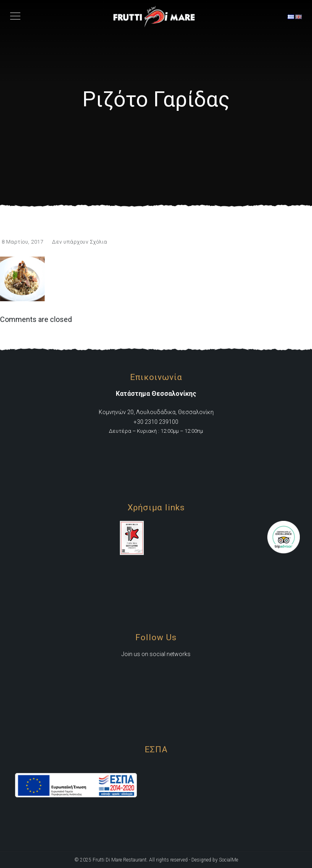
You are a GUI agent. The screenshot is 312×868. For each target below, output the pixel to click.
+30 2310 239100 (156, 422)
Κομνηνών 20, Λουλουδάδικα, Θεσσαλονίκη (156, 412)
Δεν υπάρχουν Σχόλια (80, 242)
